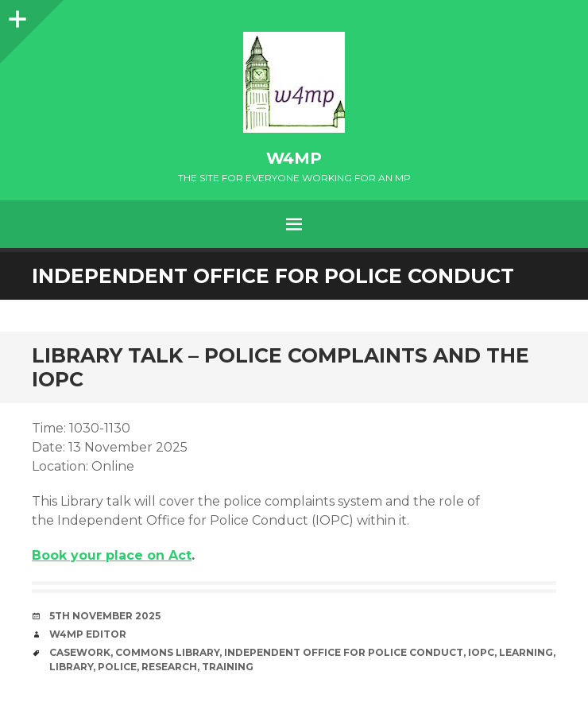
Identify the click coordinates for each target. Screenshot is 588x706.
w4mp (294, 158)
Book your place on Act (112, 555)
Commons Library (167, 652)
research (169, 667)
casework (80, 652)
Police (117, 667)
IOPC (481, 652)
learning (526, 652)
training (228, 667)
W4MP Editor (88, 634)
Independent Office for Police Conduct (344, 652)
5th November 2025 (105, 616)
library (71, 667)
